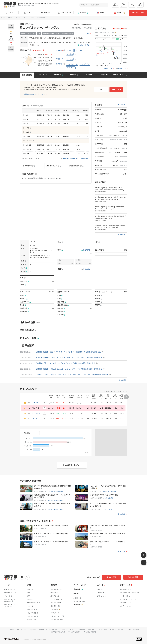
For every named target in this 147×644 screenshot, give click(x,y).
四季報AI (119, 13)
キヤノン (35, 403)
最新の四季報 (27, 75)
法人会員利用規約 (90, 632)
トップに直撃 (108, 509)
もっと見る (122, 105)
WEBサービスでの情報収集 (48, 630)
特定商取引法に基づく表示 (98, 630)
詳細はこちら (116, 90)
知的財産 (82, 630)
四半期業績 (57, 75)
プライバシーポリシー (68, 630)
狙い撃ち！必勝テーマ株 (55, 492)
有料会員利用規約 (74, 632)
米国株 (101, 13)
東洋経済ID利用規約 (58, 632)
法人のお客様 (133, 577)
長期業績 (73, 75)
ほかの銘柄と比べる (71, 465)
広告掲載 (33, 630)
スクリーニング (64, 13)
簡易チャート (108, 68)
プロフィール (43, 75)
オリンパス (36, 413)
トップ (9, 13)
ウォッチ (132, 5)
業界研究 (83, 13)
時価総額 (27, 433)
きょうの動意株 (108, 498)
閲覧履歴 (115, 5)
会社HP (88, 33)
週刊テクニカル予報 (110, 492)
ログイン (140, 5)
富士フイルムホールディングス (25, 18)
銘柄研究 (46, 13)
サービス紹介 (22, 630)
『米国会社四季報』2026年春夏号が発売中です (36, 4)
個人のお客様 (112, 577)
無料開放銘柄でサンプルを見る (34, 94)
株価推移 (105, 75)
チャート (124, 5)
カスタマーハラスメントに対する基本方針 (124, 630)
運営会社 (11, 630)
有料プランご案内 (138, 13)
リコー (35, 419)
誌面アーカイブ (119, 75)
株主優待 (89, 75)
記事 (28, 13)
